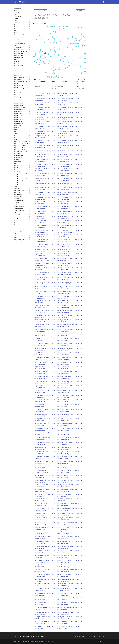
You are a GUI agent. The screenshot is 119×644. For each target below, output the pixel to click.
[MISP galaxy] (15, 2)
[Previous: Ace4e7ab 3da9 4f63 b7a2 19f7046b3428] (29, 636)
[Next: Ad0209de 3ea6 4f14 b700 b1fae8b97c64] (90, 636)
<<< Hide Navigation (40, 11)
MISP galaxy (18, 8)
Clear (54, 86)
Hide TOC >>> (80, 11)
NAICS (54, 89)
